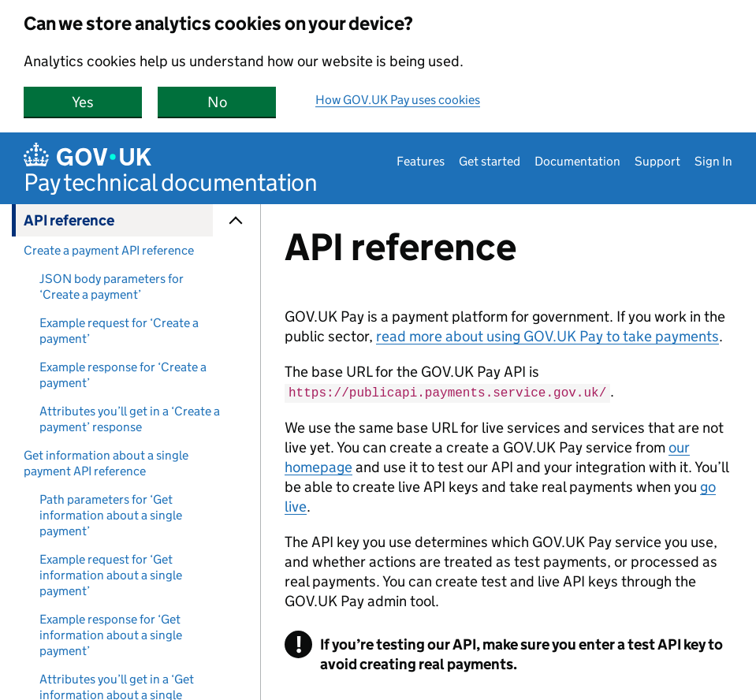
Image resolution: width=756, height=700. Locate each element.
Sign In (713, 161)
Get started (490, 161)
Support (657, 161)
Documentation (577, 161)
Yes (107, 102)
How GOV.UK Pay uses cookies (398, 100)
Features (421, 161)
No (242, 102)
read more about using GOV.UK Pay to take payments (547, 336)
